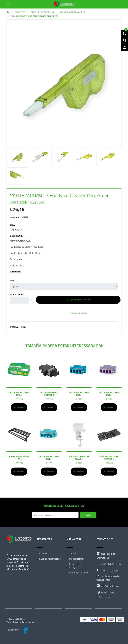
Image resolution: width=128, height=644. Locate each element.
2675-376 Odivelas (111, 564)
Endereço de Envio (79, 573)
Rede (33, 12)
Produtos (20, 12)
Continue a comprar (78, 313)
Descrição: (16, 236)
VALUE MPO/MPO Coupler (49, 394)
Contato (43, 554)
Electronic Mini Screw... (109, 458)
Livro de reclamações (50, 559)
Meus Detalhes (77, 559)
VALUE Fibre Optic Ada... (79, 394)
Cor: (13, 280)
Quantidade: (17, 294)
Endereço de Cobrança (74, 566)
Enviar (88, 515)
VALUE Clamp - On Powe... (79, 458)
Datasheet (16, 271)
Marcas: (15, 217)
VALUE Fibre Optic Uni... (19, 394)
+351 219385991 (110, 571)
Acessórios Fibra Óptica (72, 12)
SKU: (12, 225)
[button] (15, 83)
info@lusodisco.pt (110, 586)
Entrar (73, 554)
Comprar (19, 407)
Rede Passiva (48, 12)
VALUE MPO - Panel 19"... (19, 458)
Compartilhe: (18, 327)
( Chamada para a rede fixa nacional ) (108, 578)
